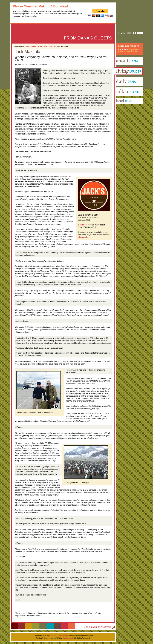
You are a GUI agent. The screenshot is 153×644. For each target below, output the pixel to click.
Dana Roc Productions (59, 636)
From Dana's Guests (46, 46)
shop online (84, 237)
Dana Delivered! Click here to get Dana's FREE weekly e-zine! (128, 59)
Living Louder (31, 46)
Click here (83, 225)
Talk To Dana (120, 97)
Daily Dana (119, 87)
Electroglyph (68, 638)
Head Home (120, 107)
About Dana (120, 66)
